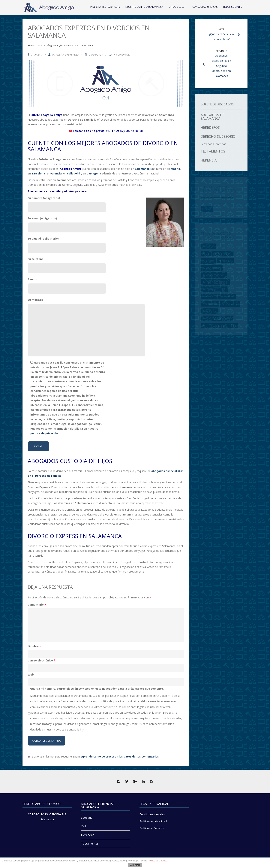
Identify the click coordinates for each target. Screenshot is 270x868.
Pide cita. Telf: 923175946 (105, 7)
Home (31, 45)
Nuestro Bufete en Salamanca (144, 7)
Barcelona (38, 173)
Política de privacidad (153, 821)
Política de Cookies (152, 828)
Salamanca (47, 819)
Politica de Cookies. (158, 861)
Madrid (175, 169)
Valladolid (73, 173)
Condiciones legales (152, 814)
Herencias (88, 835)
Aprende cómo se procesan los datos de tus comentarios (120, 756)
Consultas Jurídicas (205, 7)
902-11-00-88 (134, 131)
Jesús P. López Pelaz (67, 55)
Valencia (56, 173)
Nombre (34, 646)
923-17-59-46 (114, 131)
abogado (87, 818)
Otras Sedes (178, 7)
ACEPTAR (135, 865)
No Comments (122, 55)
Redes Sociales (234, 7)
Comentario (37, 605)
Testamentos (90, 843)
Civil (40, 45)
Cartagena (94, 173)
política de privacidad (45, 433)
